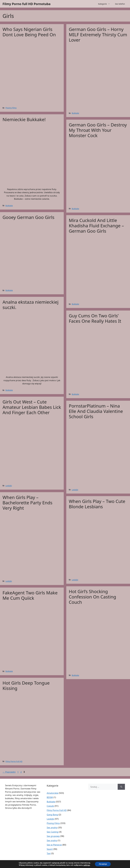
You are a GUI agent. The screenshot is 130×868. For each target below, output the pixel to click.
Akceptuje (103, 864)
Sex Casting (53, 832)
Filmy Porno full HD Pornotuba (27, 4)
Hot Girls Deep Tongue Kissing (26, 686)
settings (87, 865)
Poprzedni (9, 772)
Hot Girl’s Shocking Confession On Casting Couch (92, 597)
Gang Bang (52, 815)
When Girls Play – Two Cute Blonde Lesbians (97, 504)
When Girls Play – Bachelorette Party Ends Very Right (27, 503)
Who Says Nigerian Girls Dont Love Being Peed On (29, 32)
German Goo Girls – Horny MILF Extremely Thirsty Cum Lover (98, 35)
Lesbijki (9, 486)
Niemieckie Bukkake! (24, 119)
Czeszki (50, 806)
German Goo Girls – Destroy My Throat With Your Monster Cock (98, 130)
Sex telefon (120, 4)
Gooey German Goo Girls (28, 217)
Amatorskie (52, 793)
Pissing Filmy (11, 108)
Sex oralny (52, 840)
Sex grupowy (53, 836)
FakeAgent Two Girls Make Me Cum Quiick (30, 595)
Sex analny (52, 827)
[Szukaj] (121, 787)
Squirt (50, 849)
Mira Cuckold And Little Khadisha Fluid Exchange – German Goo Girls (96, 226)
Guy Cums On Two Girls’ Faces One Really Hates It (95, 318)
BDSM (50, 797)
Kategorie (105, 4)
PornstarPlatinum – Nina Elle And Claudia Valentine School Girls (96, 411)
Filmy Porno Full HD (14, 761)
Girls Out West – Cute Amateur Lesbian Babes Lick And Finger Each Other (32, 407)
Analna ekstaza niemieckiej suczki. (31, 305)
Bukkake (75, 113)
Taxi (49, 853)
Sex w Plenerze (54, 845)
